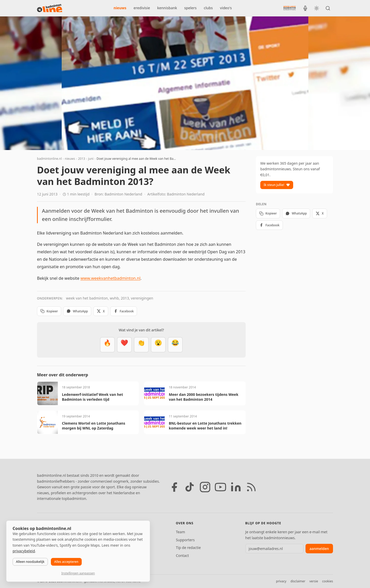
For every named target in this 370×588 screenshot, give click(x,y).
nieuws (120, 8)
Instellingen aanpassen (78, 573)
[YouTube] (220, 487)
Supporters (185, 540)
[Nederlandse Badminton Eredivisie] (290, 8)
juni (91, 159)
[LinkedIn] (236, 487)
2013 (82, 159)
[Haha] (175, 345)
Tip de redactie (188, 548)
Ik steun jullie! (277, 185)
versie (314, 581)
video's (226, 8)
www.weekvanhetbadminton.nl (110, 278)
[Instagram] (205, 487)
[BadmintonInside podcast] (305, 8)
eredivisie (142, 8)
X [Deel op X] (101, 311)
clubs (208, 8)
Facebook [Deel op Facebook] (124, 311)
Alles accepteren (66, 562)
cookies (328, 581)
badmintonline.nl (49, 159)
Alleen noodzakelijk (30, 562)
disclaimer (298, 581)
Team (180, 532)
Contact (182, 556)
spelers (190, 8)
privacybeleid (24, 551)
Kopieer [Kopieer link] (49, 311)
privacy (281, 581)
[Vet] (107, 345)
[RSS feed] (251, 487)
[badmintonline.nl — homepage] (50, 8)
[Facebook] (174, 487)
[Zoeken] (328, 8)
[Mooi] (124, 345)
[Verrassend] (158, 345)
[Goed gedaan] (141, 345)
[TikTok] (190, 487)
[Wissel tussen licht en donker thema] (317, 8)
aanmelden (319, 549)
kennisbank (167, 8)
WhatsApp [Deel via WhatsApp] (77, 311)
